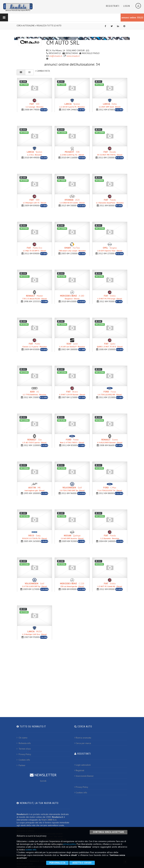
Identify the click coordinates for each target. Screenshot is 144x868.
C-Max (110, 489)
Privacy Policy (24, 754)
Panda (110, 201)
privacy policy (69, 844)
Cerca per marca (83, 743)
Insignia (110, 249)
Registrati (113, 6)
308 (72, 153)
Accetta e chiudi (82, 863)
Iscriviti (43, 781)
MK (34, 489)
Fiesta (72, 441)
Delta (110, 105)
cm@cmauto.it (56, 56)
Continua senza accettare (109, 832)
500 (35, 105)
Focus (110, 393)
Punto (34, 345)
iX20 (72, 201)
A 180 (72, 297)
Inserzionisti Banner (84, 776)
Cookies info (23, 760)
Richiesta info (24, 743)
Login (127, 6)
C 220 (72, 585)
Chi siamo (22, 738)
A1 (34, 393)
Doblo (110, 297)
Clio (34, 441)
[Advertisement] (72, 676)
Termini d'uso (24, 749)
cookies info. (31, 850)
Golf (72, 489)
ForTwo (72, 249)
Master (35, 297)
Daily (34, 537)
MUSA (34, 633)
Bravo (72, 393)
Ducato (110, 153)
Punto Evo (34, 249)
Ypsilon (72, 105)
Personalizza (57, 863)
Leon (72, 345)
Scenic (110, 441)
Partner (21, 765)
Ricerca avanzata (83, 738)
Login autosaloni (82, 765)
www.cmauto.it (73, 56)
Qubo (110, 345)
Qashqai (72, 537)
